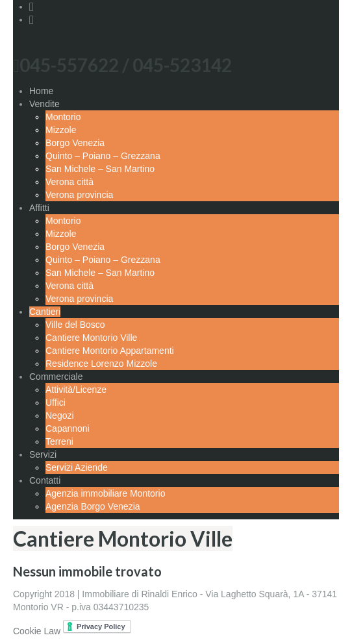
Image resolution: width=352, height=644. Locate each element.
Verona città (69, 182)
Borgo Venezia (75, 143)
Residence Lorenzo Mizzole (101, 364)
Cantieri (45, 312)
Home (41, 91)
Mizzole (61, 130)
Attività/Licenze (76, 390)
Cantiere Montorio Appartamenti (110, 351)
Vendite (44, 104)
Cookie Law (37, 631)
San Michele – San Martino (100, 169)
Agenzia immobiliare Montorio (105, 493)
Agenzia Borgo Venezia (93, 506)
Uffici (56, 402)
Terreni (59, 441)
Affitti (39, 208)
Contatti (45, 480)
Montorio (63, 117)
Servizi (43, 454)
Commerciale (56, 377)
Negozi (60, 415)
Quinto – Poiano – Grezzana (103, 156)
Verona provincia (79, 195)
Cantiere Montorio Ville (91, 338)
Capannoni (68, 428)
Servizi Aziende (77, 467)
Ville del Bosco (75, 325)
